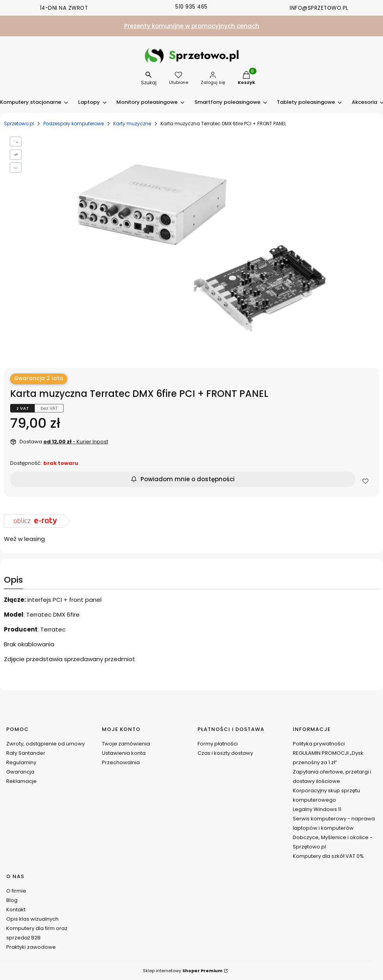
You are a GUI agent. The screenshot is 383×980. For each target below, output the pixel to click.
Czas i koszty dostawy (225, 753)
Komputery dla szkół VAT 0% (328, 856)
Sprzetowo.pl (19, 124)
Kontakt (16, 910)
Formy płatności (218, 744)
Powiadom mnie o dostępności (183, 479)
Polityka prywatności (319, 744)
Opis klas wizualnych (32, 919)
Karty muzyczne (132, 124)
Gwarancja (20, 772)
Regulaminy (21, 762)
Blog (12, 900)
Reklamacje (21, 781)
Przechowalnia (121, 762)
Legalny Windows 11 (317, 809)
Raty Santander (26, 753)
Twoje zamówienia (126, 744)
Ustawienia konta (124, 753)
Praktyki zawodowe (31, 947)
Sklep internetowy (183, 971)
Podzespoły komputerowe (74, 124)
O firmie (16, 891)
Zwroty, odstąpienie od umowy (45, 744)
